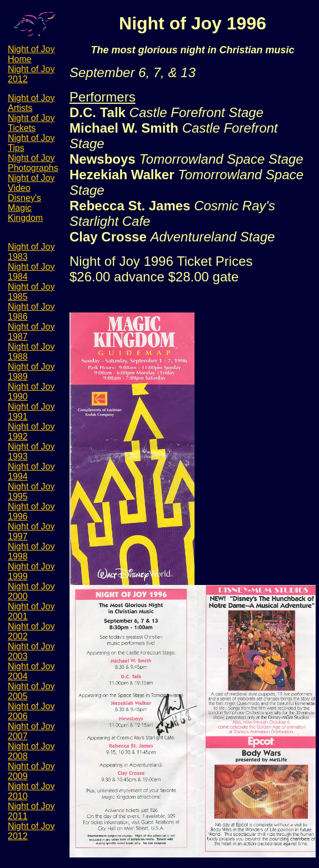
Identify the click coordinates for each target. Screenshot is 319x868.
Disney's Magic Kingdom (25, 208)
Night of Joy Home (31, 54)
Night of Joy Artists (31, 103)
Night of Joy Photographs (33, 163)
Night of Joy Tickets (31, 123)
